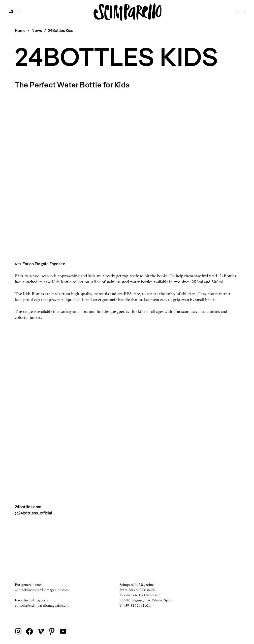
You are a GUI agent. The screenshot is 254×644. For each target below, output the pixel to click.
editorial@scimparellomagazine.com (43, 605)
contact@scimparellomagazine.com (42, 590)
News (37, 30)
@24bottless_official (33, 513)
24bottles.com (28, 507)
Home (20, 30)
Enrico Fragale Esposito (44, 264)
